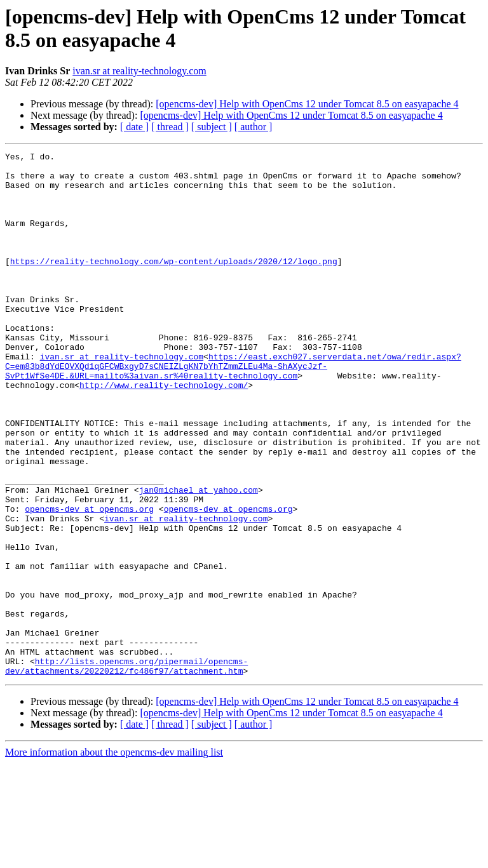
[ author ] (254, 127)
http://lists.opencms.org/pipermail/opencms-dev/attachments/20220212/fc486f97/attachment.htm (126, 770)
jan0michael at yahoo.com (199, 558)
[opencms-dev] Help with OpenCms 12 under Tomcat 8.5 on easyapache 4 (307, 104)
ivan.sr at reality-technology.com (139, 71)
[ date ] (134, 127)
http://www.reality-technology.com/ (164, 432)
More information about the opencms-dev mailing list (114, 857)
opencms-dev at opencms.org (89, 581)
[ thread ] (170, 127)
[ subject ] (212, 127)
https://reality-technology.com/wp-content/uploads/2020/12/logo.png (174, 284)
